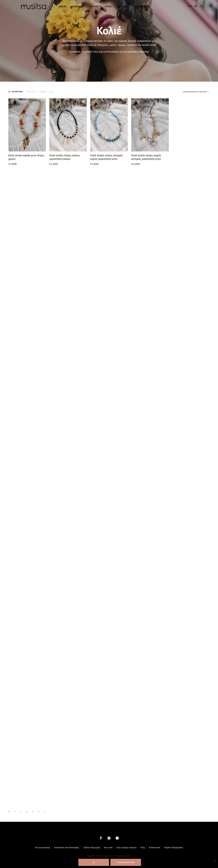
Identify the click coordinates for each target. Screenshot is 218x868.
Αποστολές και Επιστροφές (67, 847)
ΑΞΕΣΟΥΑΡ (123, 7)
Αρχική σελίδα (31, 92)
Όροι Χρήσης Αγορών (127, 847)
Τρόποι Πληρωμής (92, 847)
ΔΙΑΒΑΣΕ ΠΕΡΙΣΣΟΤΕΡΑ (126, 862)
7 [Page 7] (45, 811)
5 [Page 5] (33, 811)
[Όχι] (215, 860)
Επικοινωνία (155, 847)
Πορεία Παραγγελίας (174, 847)
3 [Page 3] (21, 811)
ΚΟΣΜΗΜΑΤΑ (77, 7)
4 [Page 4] (27, 811)
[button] (190, 6)
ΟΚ (94, 862)
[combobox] (189, 92)
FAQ (143, 847)
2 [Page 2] (15, 811)
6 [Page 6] (39, 811)
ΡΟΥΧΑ (108, 7)
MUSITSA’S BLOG (143, 7)
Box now (108, 847)
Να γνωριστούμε (42, 847)
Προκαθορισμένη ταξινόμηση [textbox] (195, 92)
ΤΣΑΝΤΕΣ (94, 7)
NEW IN (62, 7)
